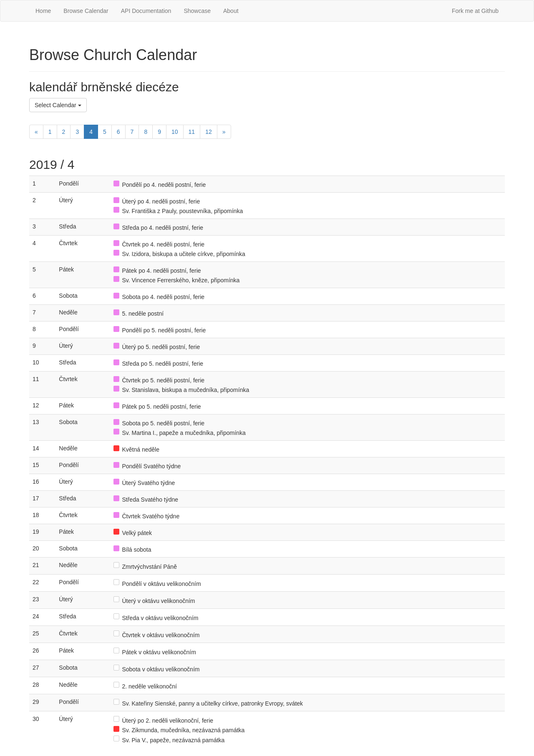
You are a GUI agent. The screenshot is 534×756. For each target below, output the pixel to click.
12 (209, 132)
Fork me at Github (475, 11)
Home (43, 11)
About (231, 11)
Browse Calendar (86, 11)
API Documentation (146, 11)
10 (175, 132)
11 (192, 132)
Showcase (197, 11)
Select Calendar (58, 105)
